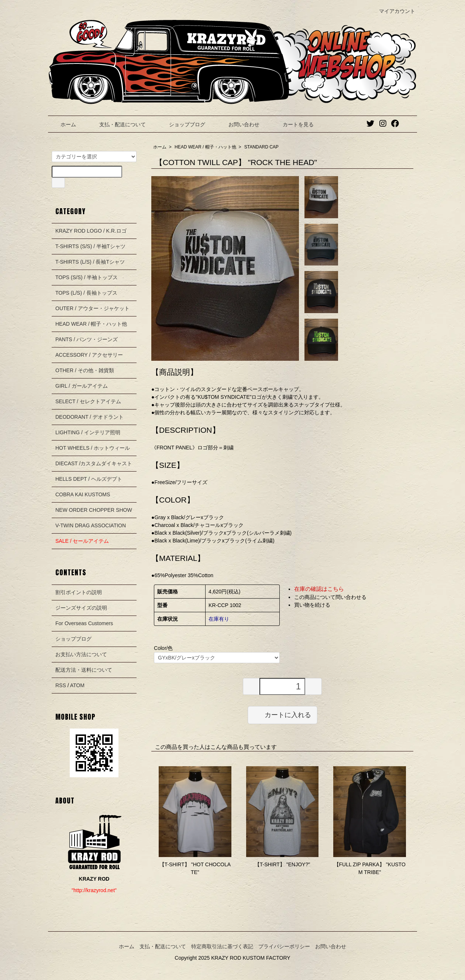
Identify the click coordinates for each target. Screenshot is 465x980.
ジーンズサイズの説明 (81, 608)
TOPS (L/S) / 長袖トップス (86, 293)
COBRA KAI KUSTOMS (83, 494)
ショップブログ (182, 124)
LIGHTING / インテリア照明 (88, 432)
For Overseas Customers (84, 623)
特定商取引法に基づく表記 (222, 946)
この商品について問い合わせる (330, 597)
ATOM (77, 685)
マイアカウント (393, 11)
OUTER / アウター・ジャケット (92, 308)
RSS (61, 685)
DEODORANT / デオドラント (89, 417)
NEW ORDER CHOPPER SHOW (94, 510)
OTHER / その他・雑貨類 (85, 370)
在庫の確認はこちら (319, 589)
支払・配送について (117, 124)
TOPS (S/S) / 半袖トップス (87, 277)
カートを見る (293, 124)
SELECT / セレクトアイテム (88, 401)
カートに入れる (283, 715)
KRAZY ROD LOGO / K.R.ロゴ (91, 231)
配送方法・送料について (84, 670)
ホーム (63, 124)
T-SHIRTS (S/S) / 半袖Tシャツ (90, 246)
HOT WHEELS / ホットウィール (93, 448)
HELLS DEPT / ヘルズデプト (89, 479)
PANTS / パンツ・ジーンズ (87, 339)
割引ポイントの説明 (79, 592)
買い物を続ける (312, 605)
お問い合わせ (239, 124)
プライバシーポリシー (284, 946)
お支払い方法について (81, 654)
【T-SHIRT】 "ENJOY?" (282, 864)
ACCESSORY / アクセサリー (89, 355)
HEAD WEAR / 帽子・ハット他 (205, 147)
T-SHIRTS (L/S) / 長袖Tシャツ (90, 262)
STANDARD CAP (261, 147)
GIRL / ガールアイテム (82, 386)
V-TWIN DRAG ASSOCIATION (91, 525)
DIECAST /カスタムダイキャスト (94, 463)
